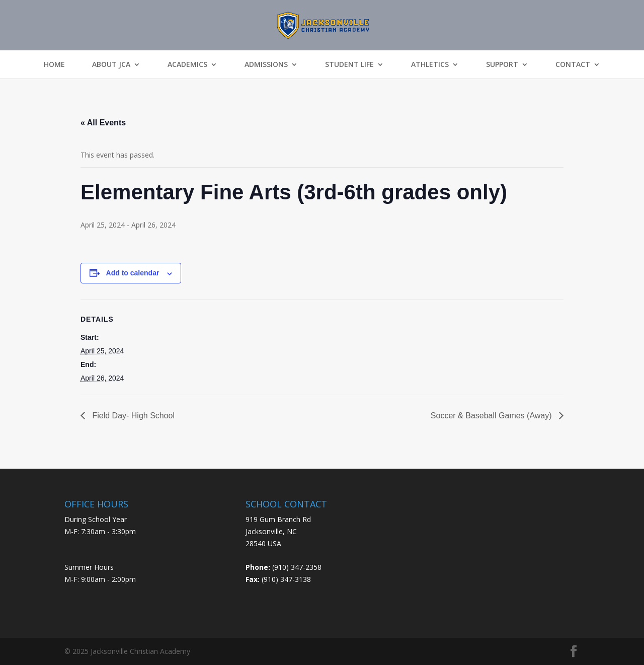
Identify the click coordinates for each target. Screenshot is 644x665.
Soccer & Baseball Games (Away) (492, 416)
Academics (187, 64)
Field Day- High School (132, 416)
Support (502, 64)
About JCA (111, 64)
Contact (573, 64)
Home (54, 64)
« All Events (103, 123)
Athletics (430, 64)
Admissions (266, 64)
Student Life (349, 64)
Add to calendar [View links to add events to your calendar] (133, 273)
